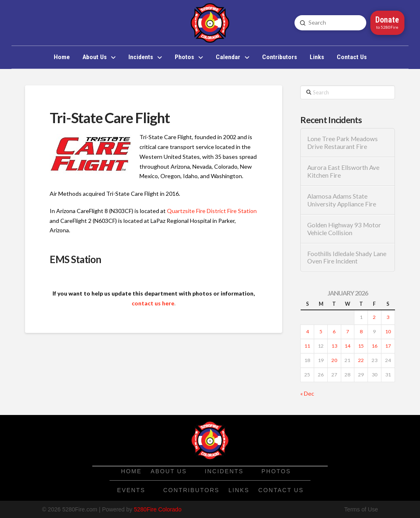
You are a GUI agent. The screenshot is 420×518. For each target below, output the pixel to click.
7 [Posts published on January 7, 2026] (348, 331)
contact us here (153, 303)
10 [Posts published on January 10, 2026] (388, 331)
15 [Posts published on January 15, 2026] (361, 346)
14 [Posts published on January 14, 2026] (347, 346)
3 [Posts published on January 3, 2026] (388, 317)
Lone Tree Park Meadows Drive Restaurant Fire (342, 143)
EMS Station (75, 259)
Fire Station (242, 211)
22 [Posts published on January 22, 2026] (361, 360)
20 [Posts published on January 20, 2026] (334, 360)
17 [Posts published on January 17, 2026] (388, 346)
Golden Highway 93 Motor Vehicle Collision (344, 229)
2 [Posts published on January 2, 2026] (374, 317)
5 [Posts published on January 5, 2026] (321, 331)
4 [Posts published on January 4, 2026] (307, 331)
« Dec (307, 393)
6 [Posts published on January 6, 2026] (334, 331)
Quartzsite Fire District (196, 211)
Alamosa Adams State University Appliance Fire (342, 200)
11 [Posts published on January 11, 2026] (307, 346)
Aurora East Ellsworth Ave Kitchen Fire (343, 171)
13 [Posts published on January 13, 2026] (334, 346)
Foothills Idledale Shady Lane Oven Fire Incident (347, 258)
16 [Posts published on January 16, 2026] (374, 346)
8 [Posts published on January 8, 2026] (361, 331)
